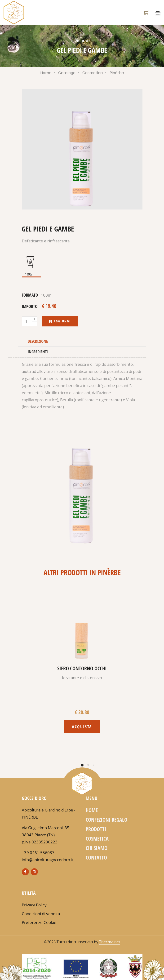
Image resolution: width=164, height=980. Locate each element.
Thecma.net (110, 942)
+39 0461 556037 (38, 853)
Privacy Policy (34, 905)
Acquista (82, 727)
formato (30, 295)
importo (30, 306)
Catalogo (67, 73)
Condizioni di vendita (41, 914)
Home (46, 73)
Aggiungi (60, 321)
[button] (82, 765)
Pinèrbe (117, 73)
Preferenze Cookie (39, 922)
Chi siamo (97, 848)
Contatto (96, 857)
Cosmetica (93, 73)
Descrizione (38, 341)
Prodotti (96, 829)
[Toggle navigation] (158, 13)
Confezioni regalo (106, 820)
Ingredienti (38, 352)
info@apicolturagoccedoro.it (48, 860)
